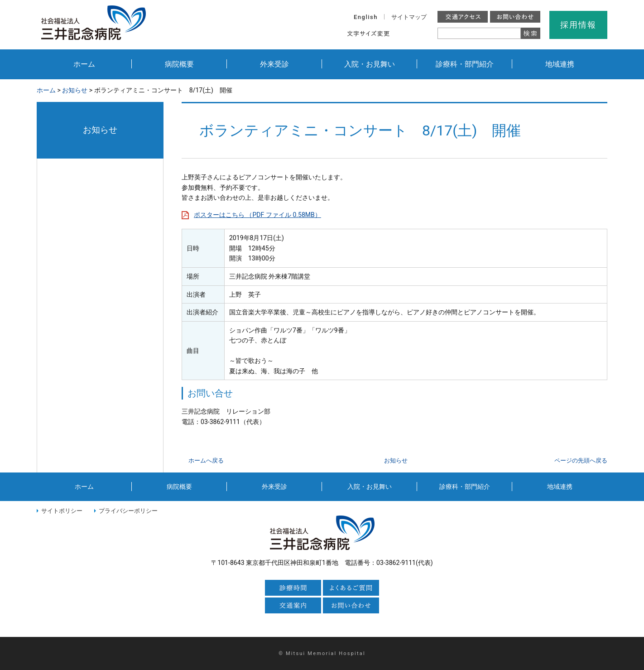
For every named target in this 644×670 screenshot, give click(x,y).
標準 (404, 33)
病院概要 (179, 64)
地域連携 (560, 64)
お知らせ (75, 90)
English (366, 17)
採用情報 (578, 25)
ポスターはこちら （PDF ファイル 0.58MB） (257, 215)
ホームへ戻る (206, 460)
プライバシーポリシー (128, 511)
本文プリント (578, 91)
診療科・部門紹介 (465, 64)
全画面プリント (513, 91)
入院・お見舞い (370, 64)
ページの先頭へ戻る (581, 460)
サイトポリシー (62, 511)
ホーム (84, 64)
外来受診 (274, 64)
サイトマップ (409, 17)
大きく (423, 33)
